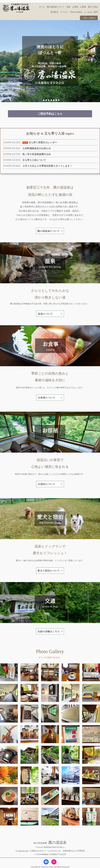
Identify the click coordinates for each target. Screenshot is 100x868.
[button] (4, 61)
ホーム (42, 7)
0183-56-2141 (23, 851)
